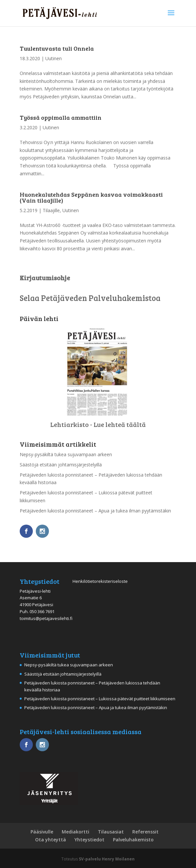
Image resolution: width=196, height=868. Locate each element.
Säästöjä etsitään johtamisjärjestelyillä (61, 465)
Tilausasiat (111, 832)
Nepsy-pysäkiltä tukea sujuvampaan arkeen (66, 454)
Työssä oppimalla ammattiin (61, 117)
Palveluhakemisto (133, 840)
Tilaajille (51, 210)
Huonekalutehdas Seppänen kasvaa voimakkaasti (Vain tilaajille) (91, 197)
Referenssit (145, 832)
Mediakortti (76, 832)
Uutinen (54, 58)
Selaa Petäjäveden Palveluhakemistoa (90, 298)
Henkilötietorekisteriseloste (100, 581)
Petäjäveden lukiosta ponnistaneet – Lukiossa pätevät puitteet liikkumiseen (100, 699)
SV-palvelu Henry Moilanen (107, 859)
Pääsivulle (42, 832)
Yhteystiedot (89, 840)
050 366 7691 (42, 611)
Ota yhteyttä (51, 840)
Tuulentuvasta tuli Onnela (57, 48)
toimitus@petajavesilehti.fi (46, 618)
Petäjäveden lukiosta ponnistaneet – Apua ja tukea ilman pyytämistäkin (95, 511)
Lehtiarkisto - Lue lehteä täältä (98, 424)
